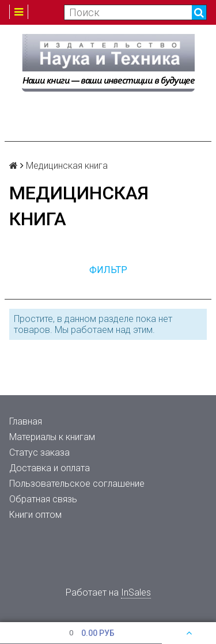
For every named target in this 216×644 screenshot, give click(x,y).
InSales (136, 592)
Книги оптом (35, 515)
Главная (26, 421)
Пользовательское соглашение (77, 484)
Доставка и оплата (50, 468)
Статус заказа (39, 452)
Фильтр (108, 270)
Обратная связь (43, 499)
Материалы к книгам (52, 437)
